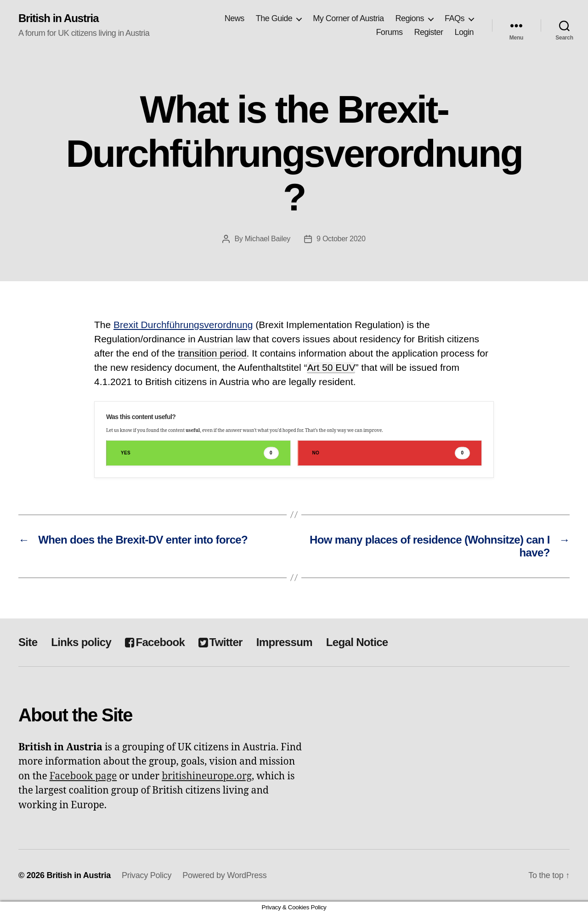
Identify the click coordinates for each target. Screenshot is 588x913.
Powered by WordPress (224, 875)
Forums (389, 32)
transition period (212, 353)
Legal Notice (357, 642)
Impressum (284, 642)
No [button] (391, 453)
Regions (410, 18)
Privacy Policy (147, 875)
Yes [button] (200, 453)
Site (28, 642)
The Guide (274, 18)
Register (428, 32)
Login (464, 32)
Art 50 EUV (331, 367)
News (235, 18)
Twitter (220, 642)
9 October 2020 (341, 239)
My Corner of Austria (348, 18)
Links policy (81, 642)
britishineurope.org (207, 776)
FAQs (455, 18)
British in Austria (59, 18)
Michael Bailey (268, 239)
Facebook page (83, 776)
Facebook (155, 642)
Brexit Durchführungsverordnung (183, 325)
